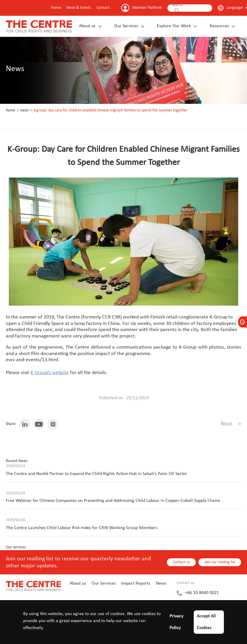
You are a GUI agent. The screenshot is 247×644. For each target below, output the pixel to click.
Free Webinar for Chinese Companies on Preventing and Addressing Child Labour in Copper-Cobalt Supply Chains (113, 501)
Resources (219, 26)
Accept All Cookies (206, 622)
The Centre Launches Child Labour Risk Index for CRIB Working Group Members (82, 528)
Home (56, 8)
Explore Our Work (174, 26)
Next (231, 424)
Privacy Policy (176, 622)
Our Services (126, 26)
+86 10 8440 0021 (202, 593)
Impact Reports (136, 583)
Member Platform (147, 8)
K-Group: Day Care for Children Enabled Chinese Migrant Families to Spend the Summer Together (111, 110)
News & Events (79, 8)
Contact (103, 8)
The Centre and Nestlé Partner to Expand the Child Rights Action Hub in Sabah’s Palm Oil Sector (97, 474)
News (24, 110)
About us (87, 26)
